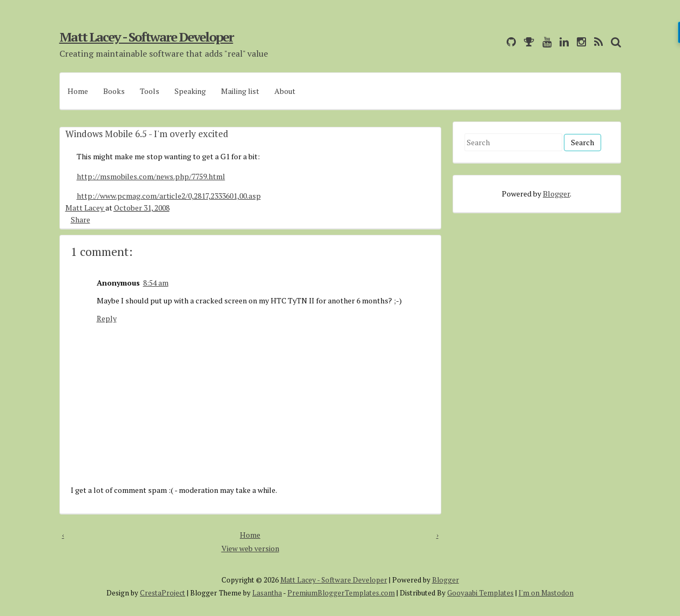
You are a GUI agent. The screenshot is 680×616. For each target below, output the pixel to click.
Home (78, 91)
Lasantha (267, 593)
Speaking (190, 91)
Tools (150, 91)
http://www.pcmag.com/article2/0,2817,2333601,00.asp (169, 196)
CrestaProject (163, 593)
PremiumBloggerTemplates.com (341, 593)
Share (80, 219)
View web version (250, 548)
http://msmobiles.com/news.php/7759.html (151, 176)
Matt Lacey (85, 208)
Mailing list (240, 91)
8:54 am (156, 283)
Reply (107, 318)
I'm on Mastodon (546, 593)
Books (114, 91)
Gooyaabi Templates (480, 593)
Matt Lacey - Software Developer (146, 37)
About (285, 91)
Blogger (556, 194)
